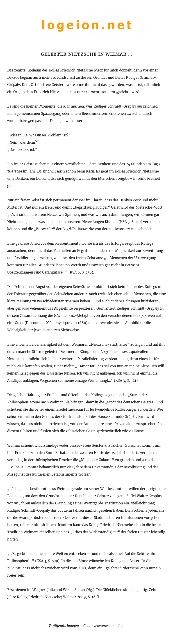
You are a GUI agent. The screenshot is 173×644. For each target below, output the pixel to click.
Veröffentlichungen (64, 626)
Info (121, 626)
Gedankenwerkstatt (99, 626)
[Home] (86, 32)
